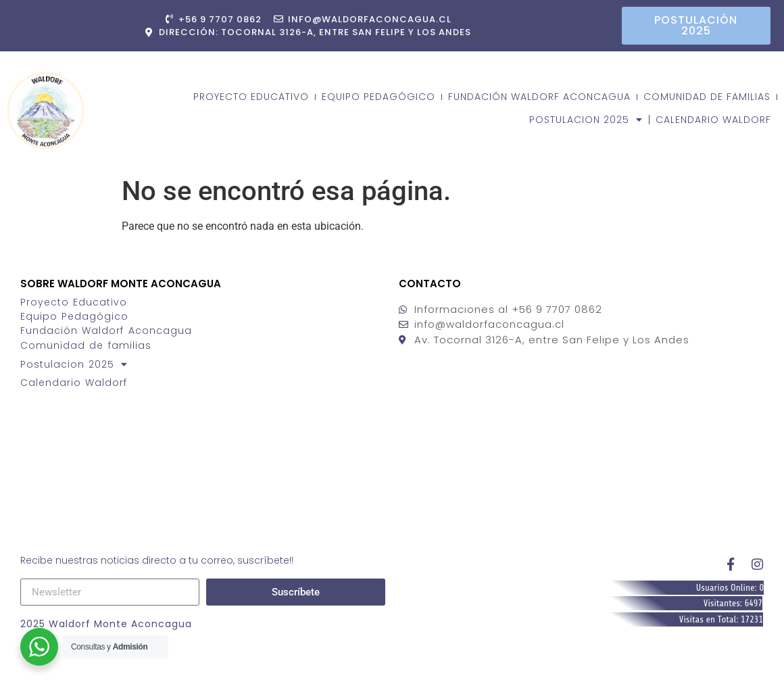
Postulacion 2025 (586, 120)
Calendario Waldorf (713, 120)
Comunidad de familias (707, 97)
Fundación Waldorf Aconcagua (539, 97)
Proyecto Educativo (251, 97)
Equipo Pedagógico (378, 97)
